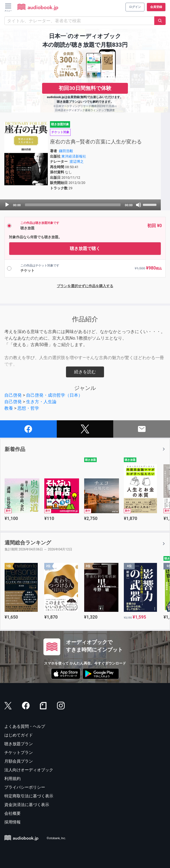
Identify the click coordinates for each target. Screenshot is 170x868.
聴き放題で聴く (85, 248)
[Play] (7, 205)
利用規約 (12, 779)
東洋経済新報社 (74, 156)
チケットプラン (19, 753)
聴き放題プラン (19, 744)
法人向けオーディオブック (29, 770)
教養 (9, 408)
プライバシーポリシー (25, 787)
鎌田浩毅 (66, 151)
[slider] (73, 205)
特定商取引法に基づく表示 (29, 796)
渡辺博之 (77, 162)
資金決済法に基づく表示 (27, 805)
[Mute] (138, 205)
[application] (80, 205)
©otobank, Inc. (56, 838)
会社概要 (12, 813)
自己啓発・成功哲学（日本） (54, 395)
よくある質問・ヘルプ (25, 726)
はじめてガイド (19, 735)
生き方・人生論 (41, 402)
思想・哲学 (28, 408)
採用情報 (12, 822)
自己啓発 (13, 395)
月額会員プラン (19, 761)
